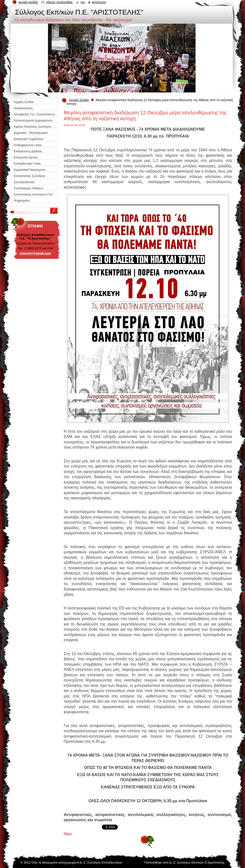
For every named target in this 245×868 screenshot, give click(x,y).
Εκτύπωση (99, 2)
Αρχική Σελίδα (79, 100)
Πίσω (68, 834)
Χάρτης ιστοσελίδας (59, 2)
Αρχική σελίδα (28, 2)
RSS (83, 2)
